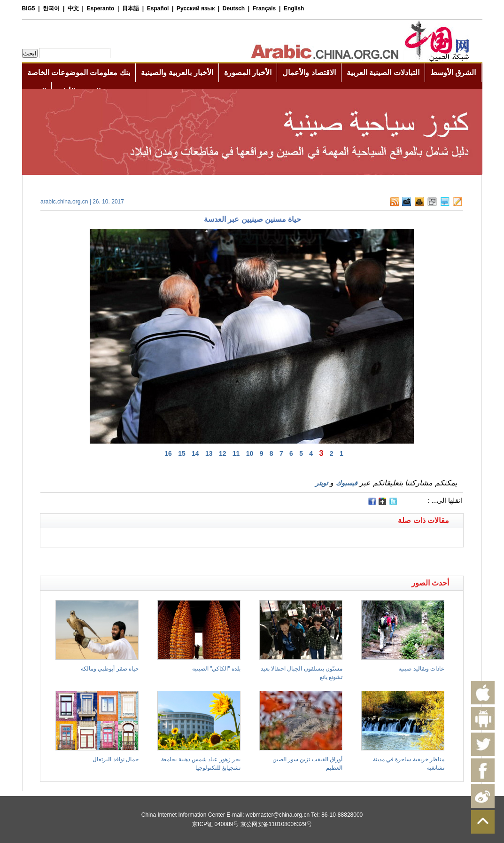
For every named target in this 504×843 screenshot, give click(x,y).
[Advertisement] (146, 559)
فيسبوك (347, 483)
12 (223, 453)
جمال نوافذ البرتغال (116, 759)
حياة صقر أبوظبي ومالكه (110, 669)
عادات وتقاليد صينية (421, 669)
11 (236, 453)
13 (209, 453)
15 (182, 453)
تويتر (322, 483)
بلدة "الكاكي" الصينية (216, 669)
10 (250, 453)
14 (195, 453)
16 (168, 453)
